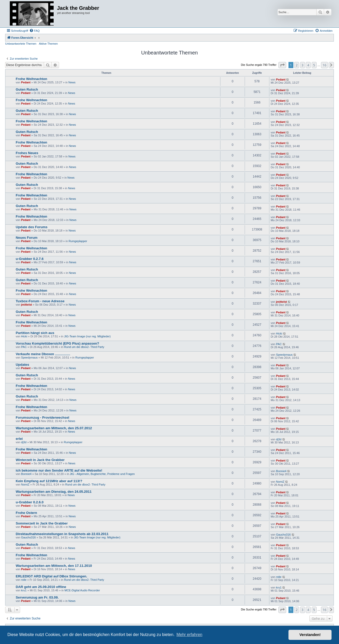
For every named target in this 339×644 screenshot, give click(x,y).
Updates (22, 365)
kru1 (24, 590)
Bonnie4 (26, 474)
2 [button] (297, 65)
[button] (282, 65)
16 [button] (324, 65)
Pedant (26, 82)
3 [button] (303, 65)
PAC (24, 347)
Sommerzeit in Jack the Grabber (42, 523)
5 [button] (314, 65)
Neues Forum (27, 238)
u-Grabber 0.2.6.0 (30, 502)
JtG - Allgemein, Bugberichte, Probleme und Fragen (102, 474)
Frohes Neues (27, 153)
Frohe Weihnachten (31, 79)
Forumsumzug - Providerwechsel (42, 418)
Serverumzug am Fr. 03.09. (37, 597)
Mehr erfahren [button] (189, 635)
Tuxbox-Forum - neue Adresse (40, 301)
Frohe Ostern (26, 513)
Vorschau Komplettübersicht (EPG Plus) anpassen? (57, 343)
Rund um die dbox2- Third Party (84, 347)
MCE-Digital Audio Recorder (82, 590)
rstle (24, 580)
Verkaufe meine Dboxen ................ (43, 354)
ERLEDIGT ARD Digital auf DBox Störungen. (51, 576)
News (72, 82)
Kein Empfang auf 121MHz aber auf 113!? (49, 481)
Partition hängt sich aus (35, 333)
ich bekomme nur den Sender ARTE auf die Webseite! (59, 470)
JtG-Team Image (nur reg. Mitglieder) (87, 336)
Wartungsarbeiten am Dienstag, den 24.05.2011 (54, 492)
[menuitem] (35, 31)
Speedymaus (29, 357)
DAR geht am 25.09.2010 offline (41, 587)
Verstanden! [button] (310, 635)
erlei (19, 439)
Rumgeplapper (78, 241)
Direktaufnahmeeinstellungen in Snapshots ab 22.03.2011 (62, 534)
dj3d (24, 442)
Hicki (24, 336)
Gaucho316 (28, 537)
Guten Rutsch (27, 89)
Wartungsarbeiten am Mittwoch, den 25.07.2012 (54, 428)
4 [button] (308, 65)
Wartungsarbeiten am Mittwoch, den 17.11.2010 (54, 566)
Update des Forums (32, 227)
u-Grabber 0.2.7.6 (30, 259)
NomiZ (25, 484)
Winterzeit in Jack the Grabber (40, 460)
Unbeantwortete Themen (21, 44)
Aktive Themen (48, 44)
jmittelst (27, 305)
